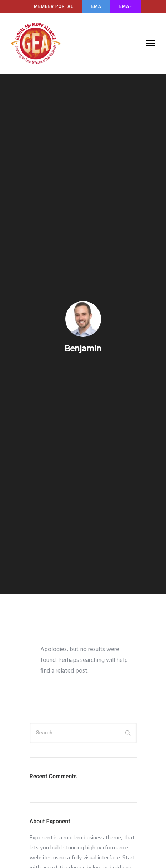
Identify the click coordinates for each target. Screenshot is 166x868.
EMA (96, 6)
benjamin (83, 349)
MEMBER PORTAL (54, 6)
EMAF (126, 6)
